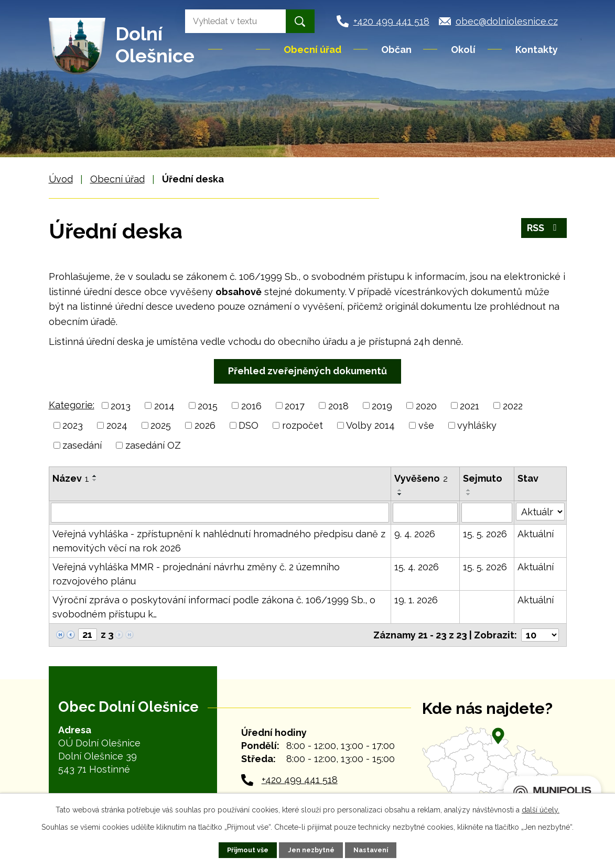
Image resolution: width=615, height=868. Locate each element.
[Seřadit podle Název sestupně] (95, 480)
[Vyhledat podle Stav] (540, 512)
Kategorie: (72, 405)
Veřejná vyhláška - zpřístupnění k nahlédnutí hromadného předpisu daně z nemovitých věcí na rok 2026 (219, 541)
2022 (513, 405)
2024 (117, 425)
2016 (251, 405)
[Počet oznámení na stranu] (540, 635)
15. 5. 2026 (485, 534)
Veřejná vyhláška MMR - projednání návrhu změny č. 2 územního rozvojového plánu (196, 574)
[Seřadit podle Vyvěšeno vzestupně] (400, 490)
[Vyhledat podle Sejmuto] (487, 513)
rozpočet (303, 425)
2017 (295, 405)
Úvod (240, 49)
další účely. (541, 810)
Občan (396, 50)
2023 (73, 425)
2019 (382, 405)
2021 (470, 405)
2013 (121, 405)
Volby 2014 (370, 425)
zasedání (82, 445)
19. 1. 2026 (416, 600)
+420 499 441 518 (300, 780)
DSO (249, 425)
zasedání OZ (153, 445)
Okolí (463, 50)
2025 (161, 425)
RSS (544, 228)
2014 (164, 405)
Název (71, 478)
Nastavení (371, 850)
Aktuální (536, 534)
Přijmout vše (248, 850)
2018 (338, 405)
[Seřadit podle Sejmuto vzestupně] (469, 490)
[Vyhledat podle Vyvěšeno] (425, 513)
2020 (426, 405)
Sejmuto (483, 478)
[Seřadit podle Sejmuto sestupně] (469, 494)
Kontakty (537, 50)
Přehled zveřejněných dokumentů (307, 371)
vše (426, 425)
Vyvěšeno (421, 478)
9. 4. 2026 (415, 534)
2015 (208, 405)
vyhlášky (477, 425)
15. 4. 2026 (417, 567)
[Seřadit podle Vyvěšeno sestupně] (400, 494)
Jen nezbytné (311, 850)
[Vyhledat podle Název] (220, 513)
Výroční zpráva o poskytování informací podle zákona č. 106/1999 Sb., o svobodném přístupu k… (214, 607)
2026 (205, 425)
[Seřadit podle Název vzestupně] (95, 476)
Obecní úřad (312, 50)
